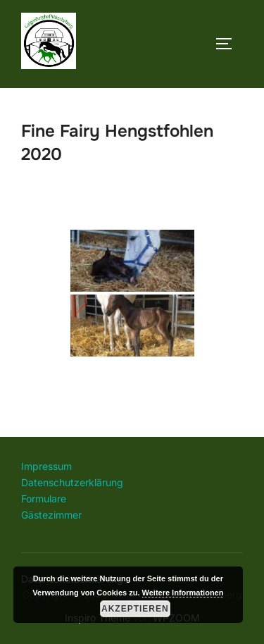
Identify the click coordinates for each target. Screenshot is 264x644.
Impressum (46, 466)
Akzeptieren (135, 609)
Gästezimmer (51, 515)
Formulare (44, 499)
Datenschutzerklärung (72, 482)
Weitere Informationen (183, 593)
